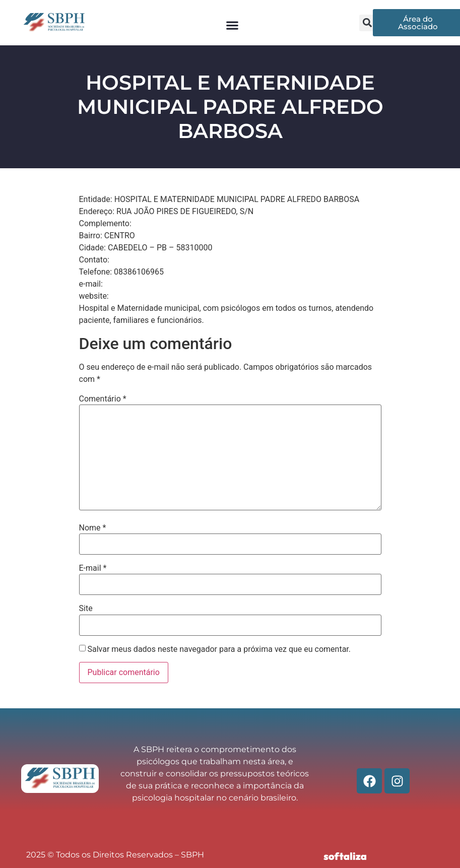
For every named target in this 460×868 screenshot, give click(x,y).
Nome (93, 528)
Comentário (103, 399)
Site (86, 609)
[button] (232, 25)
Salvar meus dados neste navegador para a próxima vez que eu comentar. (219, 649)
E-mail (93, 568)
